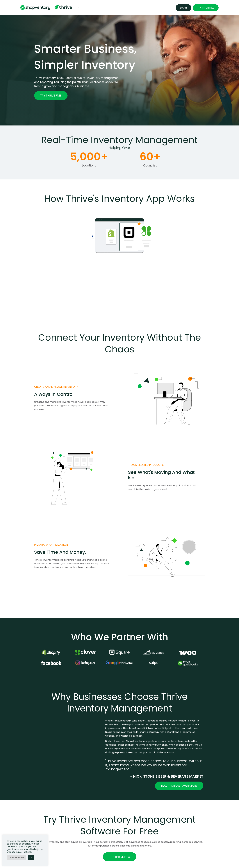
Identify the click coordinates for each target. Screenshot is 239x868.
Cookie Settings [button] (16, 858)
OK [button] (31, 858)
